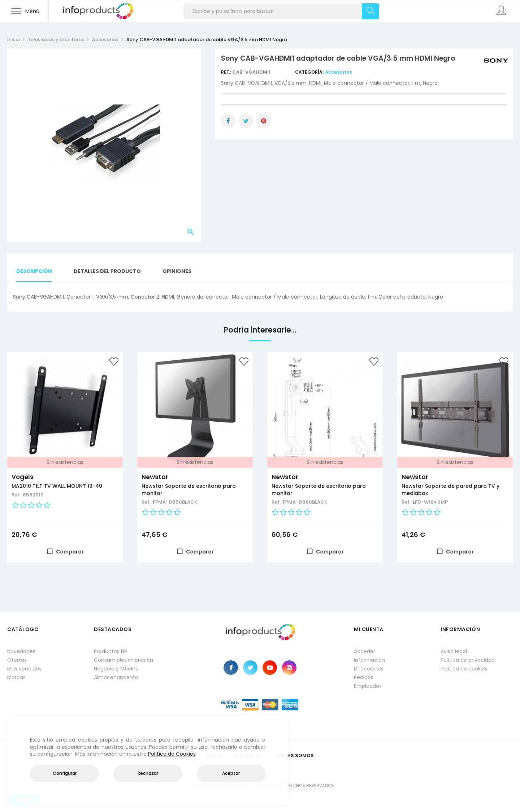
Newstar (155, 477)
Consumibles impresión (123, 660)
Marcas (16, 677)
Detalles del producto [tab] (107, 271)
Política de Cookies (172, 754)
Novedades (21, 651)
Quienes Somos (294, 755)
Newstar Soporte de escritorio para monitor (189, 490)
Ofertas (17, 660)
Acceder (365, 651)
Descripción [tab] (34, 271)
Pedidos (364, 677)
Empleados (368, 686)
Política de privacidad (468, 660)
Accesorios (339, 72)
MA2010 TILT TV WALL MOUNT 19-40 (57, 486)
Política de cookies (464, 669)
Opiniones (177, 271)
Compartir (228, 121)
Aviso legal (454, 651)
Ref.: (227, 72)
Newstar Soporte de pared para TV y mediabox (450, 490)
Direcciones (369, 669)
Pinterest (264, 121)
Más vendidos (24, 669)
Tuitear (246, 121)
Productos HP (110, 651)
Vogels (23, 477)
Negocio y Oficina (116, 669)
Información (369, 660)
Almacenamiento (116, 677)
